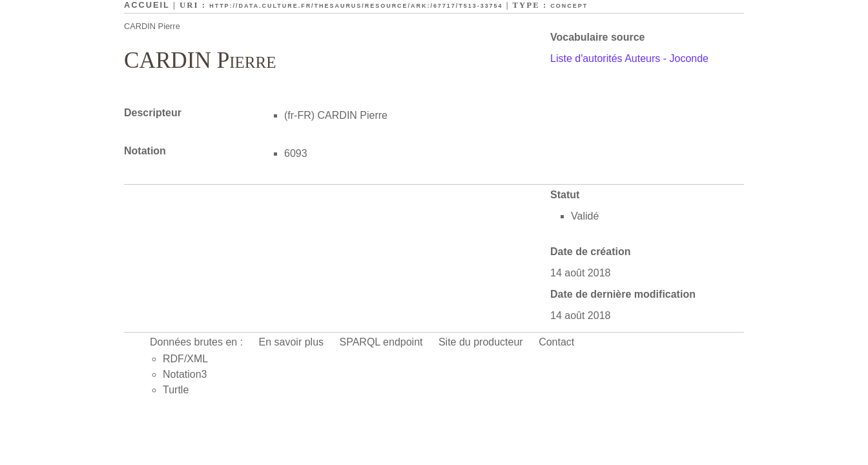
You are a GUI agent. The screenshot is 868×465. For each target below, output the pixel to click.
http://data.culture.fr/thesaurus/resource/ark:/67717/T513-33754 (356, 6)
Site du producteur (481, 342)
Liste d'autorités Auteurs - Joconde (629, 58)
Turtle (176, 390)
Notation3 (185, 374)
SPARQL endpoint (381, 342)
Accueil (147, 5)
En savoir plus (292, 342)
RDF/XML (185, 359)
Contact (556, 342)
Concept (569, 6)
